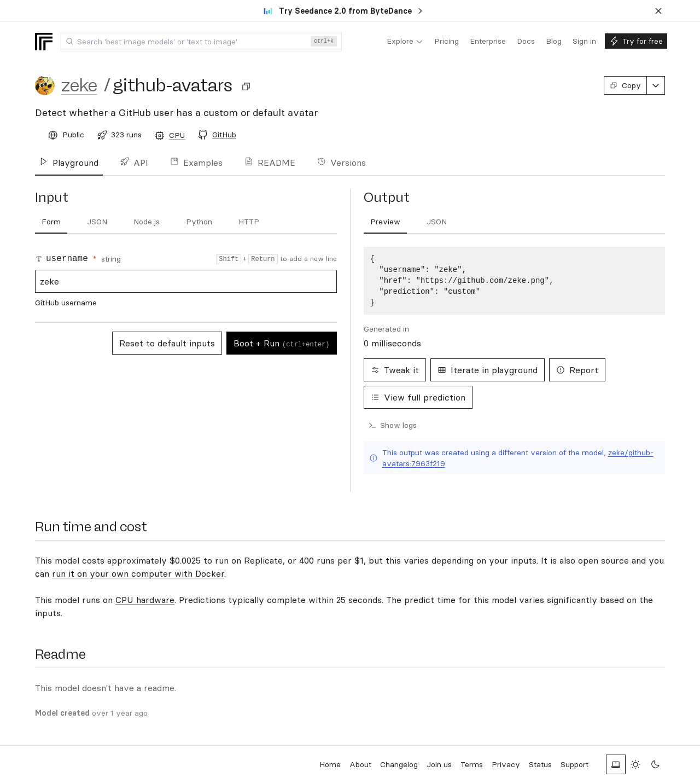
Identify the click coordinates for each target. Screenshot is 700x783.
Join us (439, 764)
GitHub (224, 135)
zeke (79, 85)
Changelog (399, 764)
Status (540, 764)
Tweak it (395, 370)
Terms (472, 764)
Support (574, 764)
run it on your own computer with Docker (138, 573)
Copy (625, 85)
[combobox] (201, 42)
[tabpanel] (515, 281)
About (360, 764)
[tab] (51, 222)
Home (330, 764)
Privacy (506, 764)
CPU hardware (145, 600)
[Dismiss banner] (658, 11)
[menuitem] (405, 42)
